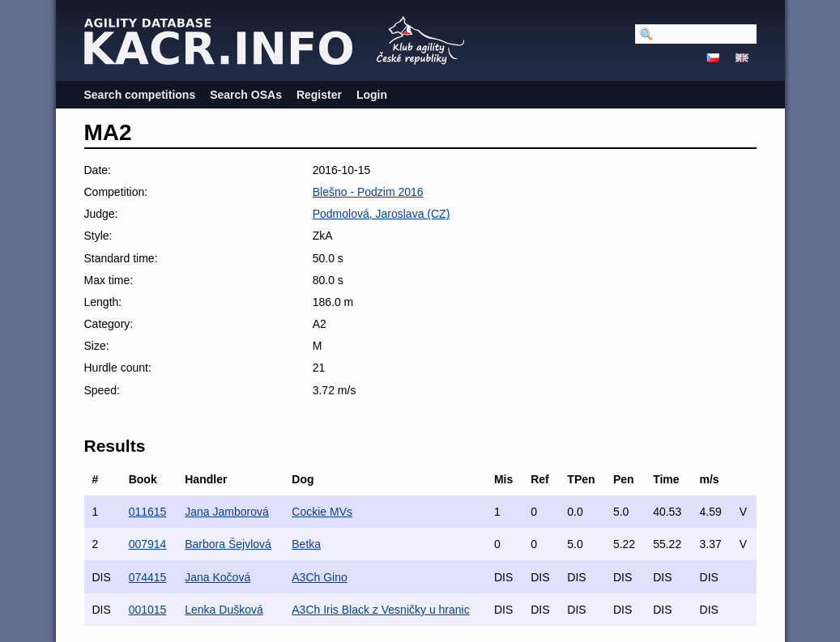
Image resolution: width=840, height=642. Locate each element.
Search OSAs (246, 95)
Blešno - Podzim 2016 (368, 192)
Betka (306, 544)
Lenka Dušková (224, 610)
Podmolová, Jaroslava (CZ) (382, 214)
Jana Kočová (217, 577)
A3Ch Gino (319, 577)
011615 (148, 512)
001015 (148, 610)
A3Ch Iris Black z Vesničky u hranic (380, 610)
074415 (148, 577)
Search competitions (140, 95)
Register (319, 95)
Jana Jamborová (227, 512)
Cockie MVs (322, 512)
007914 (148, 544)
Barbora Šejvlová (228, 544)
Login (372, 95)
